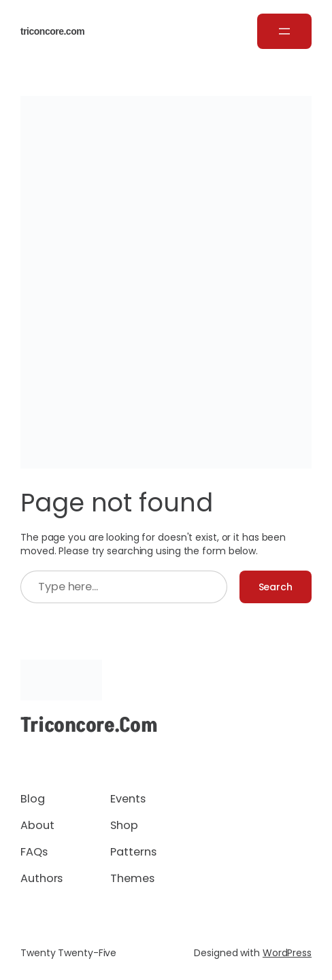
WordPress (287, 953)
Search (276, 587)
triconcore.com (52, 31)
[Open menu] (284, 31)
